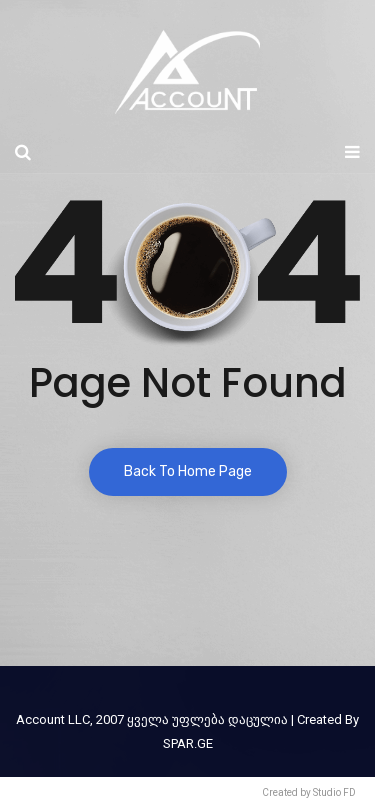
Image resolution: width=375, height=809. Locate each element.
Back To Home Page (188, 471)
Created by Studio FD (309, 792)
